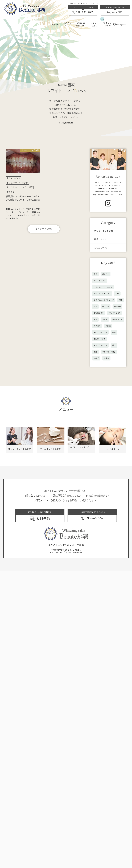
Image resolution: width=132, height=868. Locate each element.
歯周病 (108, 326)
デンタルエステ (115, 313)
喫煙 (31, 187)
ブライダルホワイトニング (104, 300)
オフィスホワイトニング (17, 183)
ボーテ (105, 319)
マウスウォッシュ (100, 345)
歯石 (95, 319)
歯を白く (10, 192)
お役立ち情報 (100, 248)
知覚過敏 (117, 306)
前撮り (106, 358)
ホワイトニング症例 (104, 231)
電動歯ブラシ (99, 313)
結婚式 (96, 358)
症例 (95, 274)
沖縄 (117, 294)
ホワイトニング (13, 178)
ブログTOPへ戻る (44, 229)
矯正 (95, 306)
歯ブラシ (106, 306)
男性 (114, 345)
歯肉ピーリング (100, 339)
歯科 (114, 332)
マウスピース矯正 (109, 352)
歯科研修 (97, 326)
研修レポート (100, 239)
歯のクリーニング (100, 332)
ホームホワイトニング (16, 187)
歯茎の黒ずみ (117, 319)
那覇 (121, 300)
